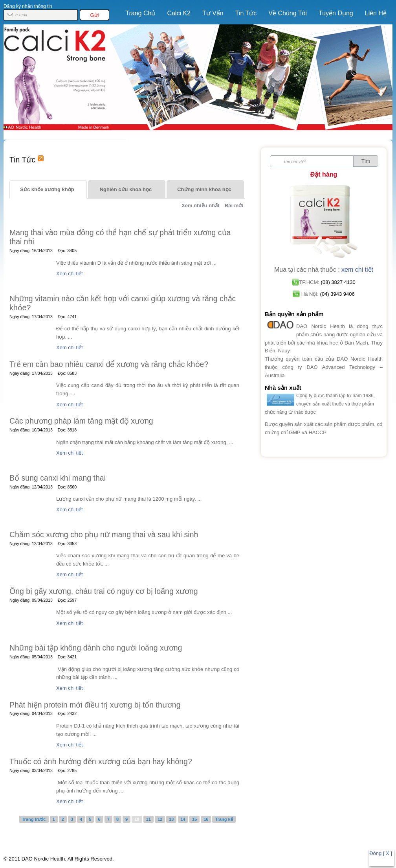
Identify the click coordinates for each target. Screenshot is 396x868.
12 (160, 819)
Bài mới (234, 205)
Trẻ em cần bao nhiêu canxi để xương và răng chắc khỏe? (109, 364)
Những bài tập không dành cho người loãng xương (96, 648)
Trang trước (34, 819)
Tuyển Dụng (336, 13)
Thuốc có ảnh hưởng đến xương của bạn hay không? (101, 761)
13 (171, 819)
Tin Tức (246, 13)
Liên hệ (376, 13)
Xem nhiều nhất (200, 205)
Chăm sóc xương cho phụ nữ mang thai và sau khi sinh (104, 534)
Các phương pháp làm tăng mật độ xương (81, 421)
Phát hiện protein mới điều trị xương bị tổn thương (95, 705)
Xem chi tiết (70, 274)
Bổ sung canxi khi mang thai (58, 478)
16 (206, 819)
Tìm (366, 161)
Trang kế (224, 819)
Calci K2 (176, 16)
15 (194, 819)
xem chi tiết (357, 270)
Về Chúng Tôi (288, 13)
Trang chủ (140, 13)
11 (148, 819)
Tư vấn (213, 13)
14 (183, 819)
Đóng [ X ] (381, 853)
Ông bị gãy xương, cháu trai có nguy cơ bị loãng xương (104, 591)
